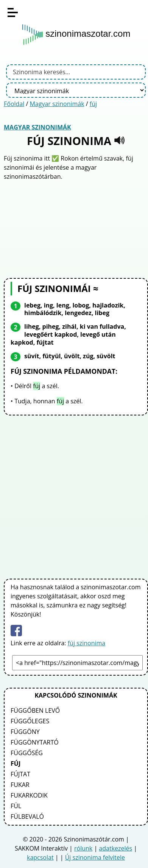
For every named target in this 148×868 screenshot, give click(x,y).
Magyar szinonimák (57, 104)
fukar (20, 785)
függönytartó (35, 742)
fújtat (20, 774)
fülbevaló (27, 816)
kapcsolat (40, 857)
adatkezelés (115, 848)
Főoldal (14, 104)
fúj (93, 104)
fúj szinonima (87, 643)
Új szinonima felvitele (95, 857)
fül (16, 806)
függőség (27, 753)
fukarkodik (29, 795)
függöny (25, 732)
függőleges (30, 721)
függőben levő (35, 710)
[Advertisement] (76, 228)
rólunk (83, 848)
